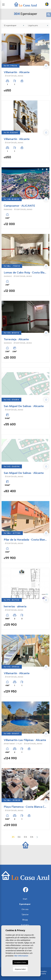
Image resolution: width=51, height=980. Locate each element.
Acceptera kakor (20, 962)
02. (20, 837)
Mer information (21, 956)
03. (26, 837)
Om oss (25, 909)
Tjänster (25, 914)
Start (25, 899)
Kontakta (25, 925)
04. (32, 837)
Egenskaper (25, 904)
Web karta (42, 974)
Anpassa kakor (20, 969)
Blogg (25, 920)
